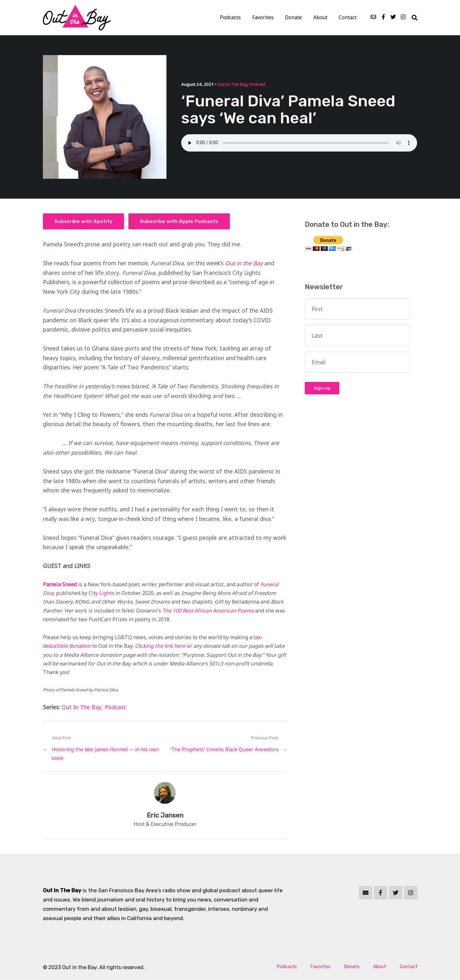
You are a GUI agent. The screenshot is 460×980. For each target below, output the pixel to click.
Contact (348, 18)
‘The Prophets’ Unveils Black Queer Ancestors (224, 750)
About (321, 18)
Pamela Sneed (60, 585)
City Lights (101, 593)
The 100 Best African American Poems (208, 611)
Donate (294, 18)
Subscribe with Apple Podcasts (179, 222)
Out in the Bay (245, 263)
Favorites (264, 18)
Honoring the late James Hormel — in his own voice (105, 754)
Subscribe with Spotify (83, 222)
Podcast (257, 85)
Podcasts (232, 18)
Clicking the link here (160, 646)
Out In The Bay (232, 85)
